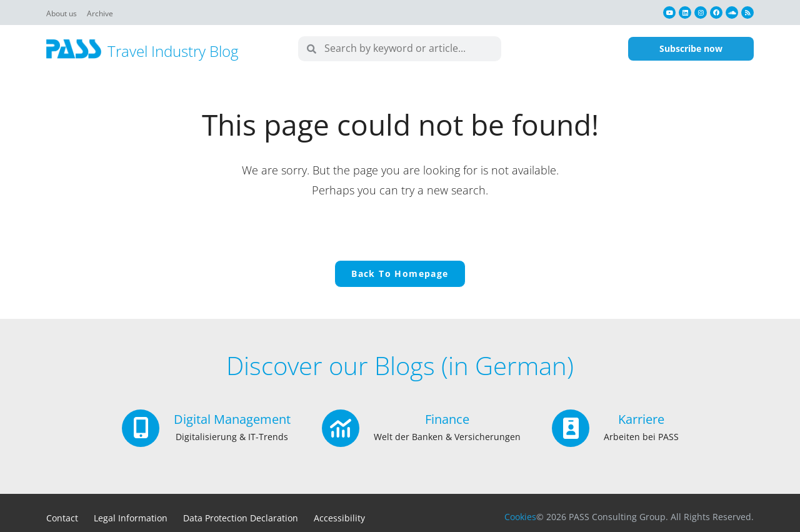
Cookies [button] (520, 517)
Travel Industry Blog (173, 51)
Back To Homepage (400, 274)
